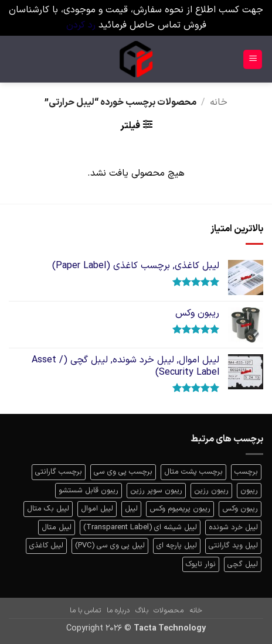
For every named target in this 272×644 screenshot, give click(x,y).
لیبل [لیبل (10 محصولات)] (131, 508)
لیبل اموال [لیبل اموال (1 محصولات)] (97, 508)
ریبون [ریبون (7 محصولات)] (249, 490)
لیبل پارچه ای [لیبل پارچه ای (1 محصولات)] (177, 545)
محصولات (169, 611)
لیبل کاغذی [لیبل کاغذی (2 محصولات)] (46, 545)
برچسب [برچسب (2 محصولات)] (246, 472)
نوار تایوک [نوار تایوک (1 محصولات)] (201, 564)
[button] (253, 59)
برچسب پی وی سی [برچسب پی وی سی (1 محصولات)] (123, 472)
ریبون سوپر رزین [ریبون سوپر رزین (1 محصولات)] (156, 490)
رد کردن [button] (81, 25)
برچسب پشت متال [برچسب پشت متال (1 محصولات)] (193, 472)
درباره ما (118, 611)
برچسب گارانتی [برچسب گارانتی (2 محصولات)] (59, 472)
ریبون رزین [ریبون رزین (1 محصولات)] (211, 490)
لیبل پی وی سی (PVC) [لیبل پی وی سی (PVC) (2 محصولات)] (110, 545)
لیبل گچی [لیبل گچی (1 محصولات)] (243, 564)
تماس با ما (85, 611)
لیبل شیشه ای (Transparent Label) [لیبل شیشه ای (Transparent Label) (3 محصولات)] (140, 527)
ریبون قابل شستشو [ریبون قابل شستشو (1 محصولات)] (89, 490)
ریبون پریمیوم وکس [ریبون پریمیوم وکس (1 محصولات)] (180, 508)
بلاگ (142, 611)
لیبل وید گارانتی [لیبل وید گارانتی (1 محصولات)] (233, 545)
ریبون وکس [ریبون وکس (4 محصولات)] (240, 508)
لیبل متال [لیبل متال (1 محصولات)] (57, 527)
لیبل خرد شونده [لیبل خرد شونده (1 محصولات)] (233, 527)
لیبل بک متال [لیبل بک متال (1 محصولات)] (48, 508)
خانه (219, 102)
